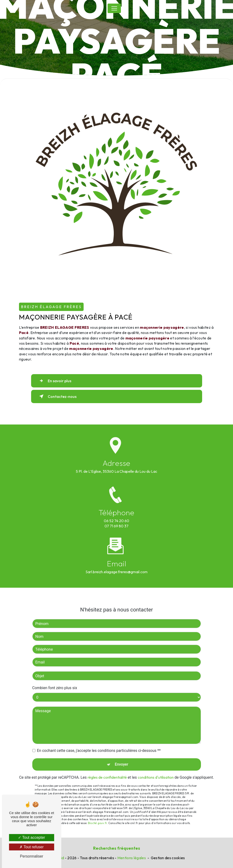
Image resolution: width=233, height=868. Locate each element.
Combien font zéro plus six (55, 682)
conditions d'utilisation (156, 771)
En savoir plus (54, 381)
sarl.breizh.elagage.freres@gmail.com (116, 566)
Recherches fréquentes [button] (117, 848)
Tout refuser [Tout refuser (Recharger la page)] (32, 847)
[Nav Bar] (114, 8)
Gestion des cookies (168, 858)
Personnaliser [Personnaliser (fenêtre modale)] (32, 856)
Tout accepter (31, 837)
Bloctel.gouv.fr (97, 817)
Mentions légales (132, 858)
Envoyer (121, 758)
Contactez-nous (57, 396)
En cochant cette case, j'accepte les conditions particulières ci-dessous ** (99, 745)
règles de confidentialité (107, 771)
